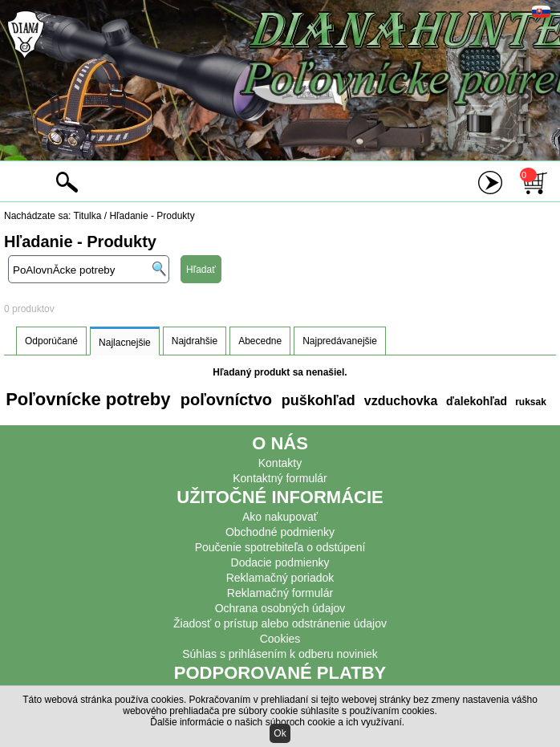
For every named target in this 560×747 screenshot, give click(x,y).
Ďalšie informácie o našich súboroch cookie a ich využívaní (276, 722)
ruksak (531, 402)
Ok (280, 733)
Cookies (280, 639)
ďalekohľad (475, 401)
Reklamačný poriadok (280, 578)
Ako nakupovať (280, 517)
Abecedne (260, 341)
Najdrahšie (195, 341)
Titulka (88, 216)
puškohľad (317, 400)
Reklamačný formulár (280, 593)
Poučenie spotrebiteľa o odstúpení (280, 547)
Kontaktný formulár (280, 478)
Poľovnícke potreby (88, 399)
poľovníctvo (224, 400)
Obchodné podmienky (280, 532)
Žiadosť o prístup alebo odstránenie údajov (280, 623)
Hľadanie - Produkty (152, 216)
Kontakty (280, 463)
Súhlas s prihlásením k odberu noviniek (280, 654)
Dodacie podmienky (280, 562)
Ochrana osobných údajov (280, 608)
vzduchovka (399, 401)
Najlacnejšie (125, 343)
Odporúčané (51, 341)
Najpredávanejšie (340, 341)
